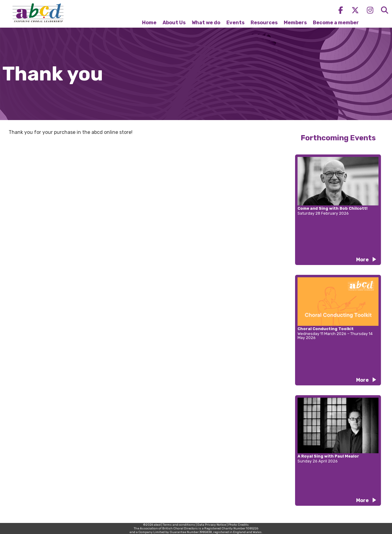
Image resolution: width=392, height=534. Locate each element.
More (362, 260)
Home (149, 23)
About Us (174, 23)
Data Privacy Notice (212, 525)
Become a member (336, 23)
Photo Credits (238, 525)
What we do (206, 23)
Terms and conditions (179, 525)
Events (235, 23)
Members (295, 23)
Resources (264, 23)
